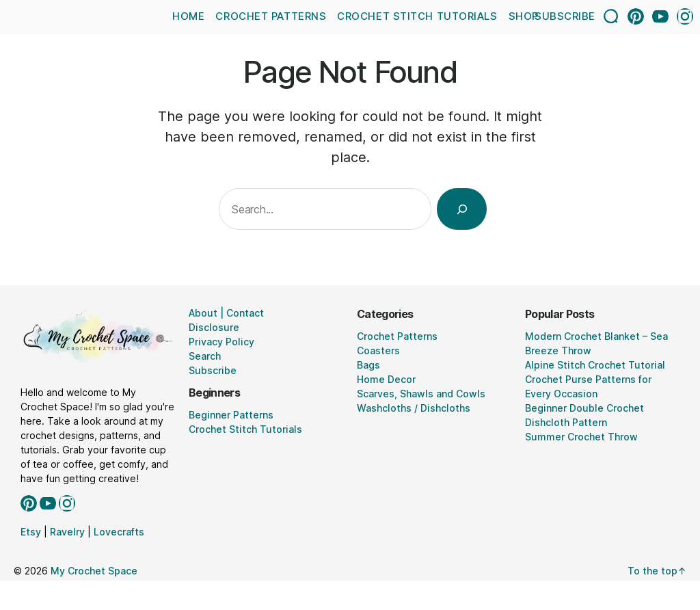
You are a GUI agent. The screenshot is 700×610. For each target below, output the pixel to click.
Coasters (378, 350)
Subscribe (565, 16)
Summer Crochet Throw (581, 437)
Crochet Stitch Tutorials (417, 16)
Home (188, 16)
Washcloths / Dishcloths (414, 408)
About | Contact (226, 313)
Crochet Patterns (271, 16)
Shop (524, 16)
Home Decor (386, 379)
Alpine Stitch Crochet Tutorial (595, 365)
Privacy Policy (221, 342)
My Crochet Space (94, 571)
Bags (368, 365)
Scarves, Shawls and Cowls (421, 394)
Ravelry (67, 532)
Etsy (31, 532)
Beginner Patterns (231, 415)
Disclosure (214, 327)
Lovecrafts (119, 532)
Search (205, 356)
